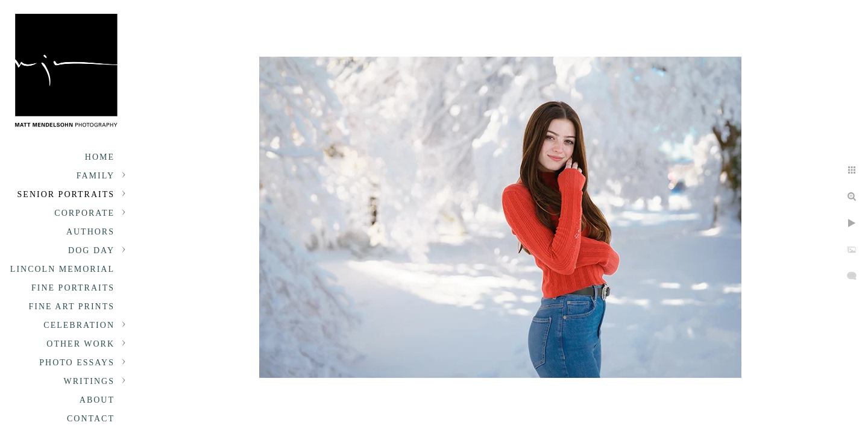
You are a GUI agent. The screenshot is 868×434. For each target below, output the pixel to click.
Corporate (84, 213)
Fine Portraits (73, 288)
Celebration (79, 325)
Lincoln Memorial (62, 269)
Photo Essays (77, 363)
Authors (90, 232)
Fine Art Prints (72, 307)
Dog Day (91, 250)
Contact (91, 419)
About (97, 400)
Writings (89, 381)
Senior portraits (66, 194)
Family (96, 176)
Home (100, 157)
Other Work (80, 344)
